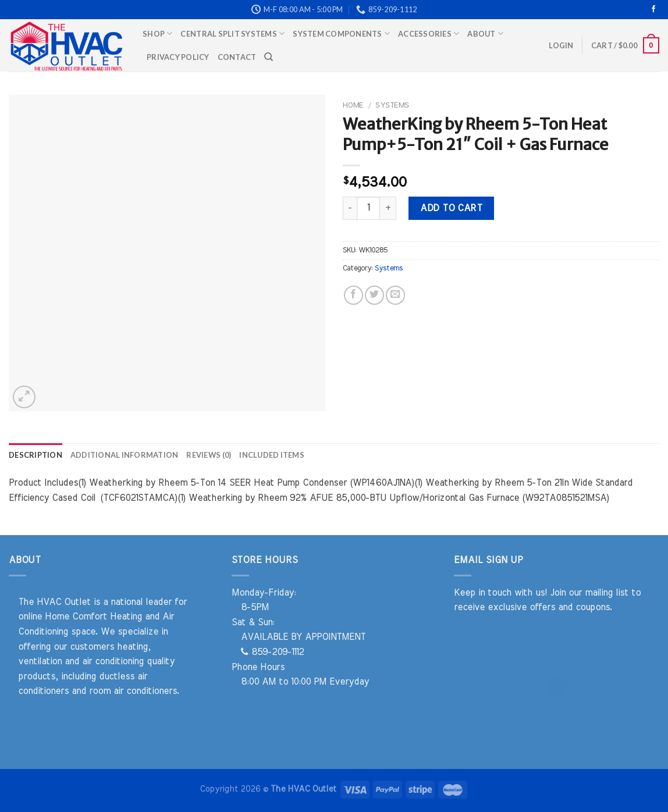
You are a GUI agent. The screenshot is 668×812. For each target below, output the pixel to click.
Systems (392, 105)
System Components (341, 33)
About (485, 33)
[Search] (269, 57)
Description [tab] (35, 455)
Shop (157, 33)
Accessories (429, 33)
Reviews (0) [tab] (209, 455)
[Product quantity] (368, 208)
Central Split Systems (232, 33)
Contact (237, 57)
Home (353, 105)
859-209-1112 (272, 652)
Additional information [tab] (125, 455)
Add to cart (451, 208)
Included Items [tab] (272, 455)
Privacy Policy (178, 57)
